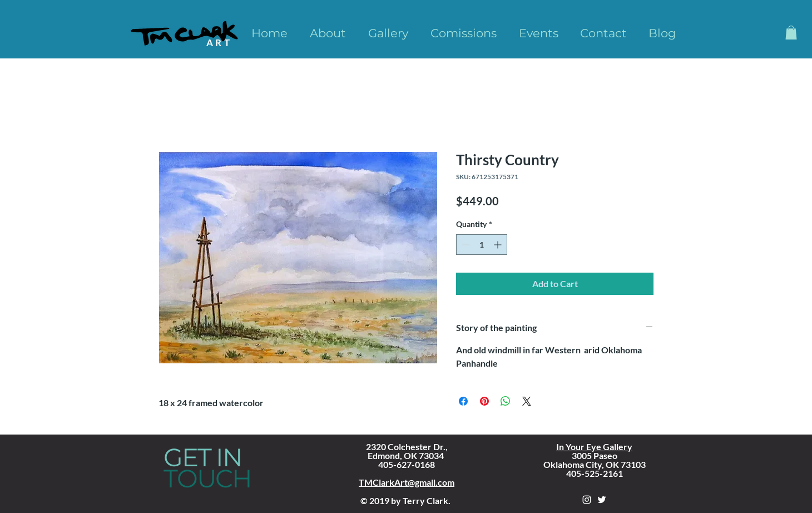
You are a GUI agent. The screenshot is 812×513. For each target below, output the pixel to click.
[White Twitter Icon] (602, 500)
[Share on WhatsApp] (506, 401)
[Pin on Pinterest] (484, 401)
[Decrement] (465, 245)
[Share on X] (527, 401)
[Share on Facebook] (463, 401)
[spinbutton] (482, 245)
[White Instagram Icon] (587, 500)
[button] (791, 33)
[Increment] (499, 245)
